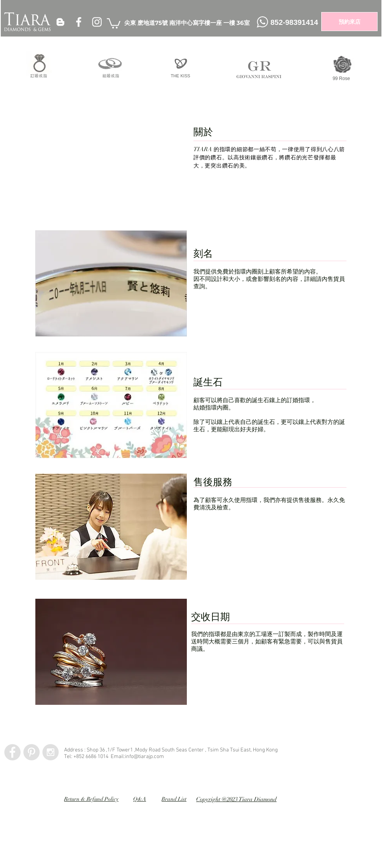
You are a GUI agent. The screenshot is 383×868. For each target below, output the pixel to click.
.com (158, 757)
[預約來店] (349, 22)
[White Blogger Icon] (60, 22)
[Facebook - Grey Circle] (12, 752)
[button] (114, 23)
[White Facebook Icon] (79, 22)
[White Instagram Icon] (97, 22)
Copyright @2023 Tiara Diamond (236, 799)
